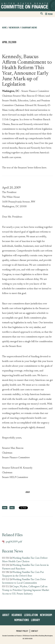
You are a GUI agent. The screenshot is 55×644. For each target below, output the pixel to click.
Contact (35, 631)
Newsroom (14, 27)
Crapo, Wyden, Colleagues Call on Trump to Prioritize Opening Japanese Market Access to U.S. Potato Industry (26, 590)
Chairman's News (29, 27)
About (6, 615)
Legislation (31, 615)
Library (36, 620)
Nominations (22, 620)
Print (5, 508)
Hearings (17, 615)
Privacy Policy (22, 631)
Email (12, 508)
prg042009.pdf (12, 542)
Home (4, 27)
